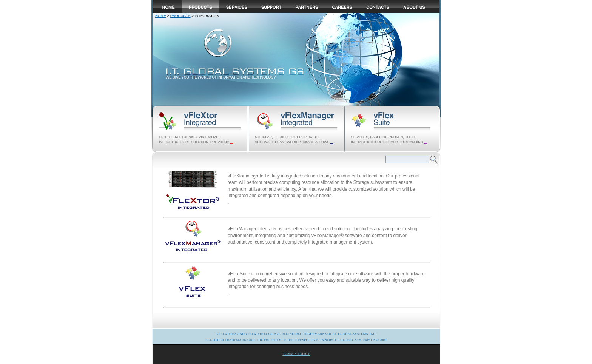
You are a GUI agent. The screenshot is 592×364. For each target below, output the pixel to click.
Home (161, 16)
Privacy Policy (296, 354)
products (180, 16)
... (232, 142)
